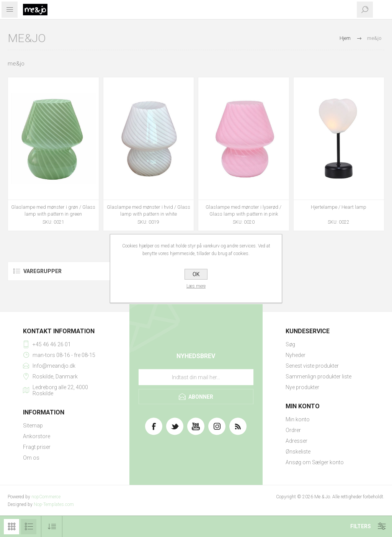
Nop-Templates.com (54, 504)
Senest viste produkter (312, 366)
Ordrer (293, 430)
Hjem (345, 38)
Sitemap (33, 426)
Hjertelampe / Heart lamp (339, 207)
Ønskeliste (298, 452)
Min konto (298, 419)
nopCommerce (46, 497)
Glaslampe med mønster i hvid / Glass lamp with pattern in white (149, 210)
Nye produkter (302, 387)
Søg (290, 344)
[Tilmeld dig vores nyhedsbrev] (196, 377)
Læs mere (196, 286)
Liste (29, 527)
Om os (31, 458)
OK (196, 274)
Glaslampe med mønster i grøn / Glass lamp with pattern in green (53, 210)
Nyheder (296, 355)
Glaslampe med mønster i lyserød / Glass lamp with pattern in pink (243, 210)
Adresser (296, 441)
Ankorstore (37, 436)
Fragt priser (37, 447)
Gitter (11, 527)
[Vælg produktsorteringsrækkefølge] (52, 526)
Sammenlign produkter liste (318, 377)
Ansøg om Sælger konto (315, 462)
